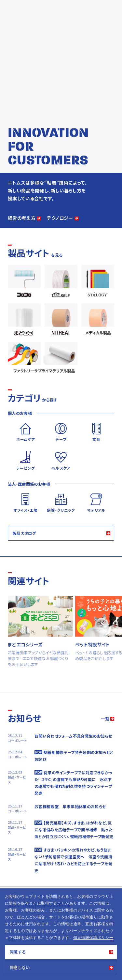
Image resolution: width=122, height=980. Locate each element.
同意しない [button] (20, 968)
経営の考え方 (22, 218)
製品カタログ (24, 533)
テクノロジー (60, 218)
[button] (115, 938)
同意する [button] (18, 952)
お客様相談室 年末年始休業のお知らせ (70, 806)
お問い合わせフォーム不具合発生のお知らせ (73, 736)
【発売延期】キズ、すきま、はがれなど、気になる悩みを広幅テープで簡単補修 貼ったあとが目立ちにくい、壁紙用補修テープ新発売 (74, 829)
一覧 (105, 719)
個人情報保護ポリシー (93, 938)
